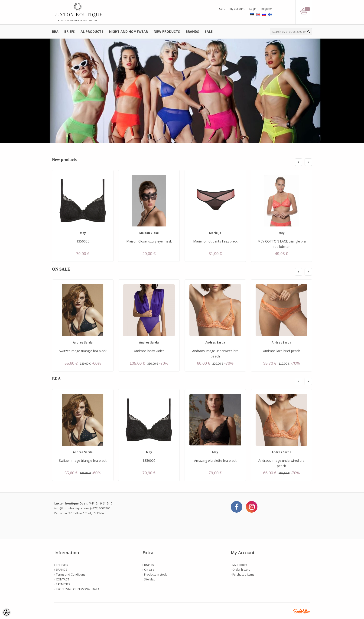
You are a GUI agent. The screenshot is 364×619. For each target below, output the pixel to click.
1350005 (83, 241)
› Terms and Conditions (70, 575)
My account (237, 9)
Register (267, 9)
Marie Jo (215, 233)
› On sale (148, 570)
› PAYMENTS (62, 584)
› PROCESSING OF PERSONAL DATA (77, 589)
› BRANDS (61, 570)
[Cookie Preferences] (6, 612)
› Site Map (149, 579)
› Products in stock (155, 575)
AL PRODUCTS (92, 31)
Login (253, 9)
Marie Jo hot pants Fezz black (215, 241)
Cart (222, 9)
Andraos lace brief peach (282, 351)
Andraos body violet (149, 351)
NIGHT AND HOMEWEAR (128, 31)
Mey (83, 233)
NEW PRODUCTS (167, 31)
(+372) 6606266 (100, 508)
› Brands (148, 565)
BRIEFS (70, 31)
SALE (209, 31)
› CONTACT (62, 579)
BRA (55, 31)
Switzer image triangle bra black (83, 351)
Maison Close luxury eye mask (149, 241)
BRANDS (192, 31)
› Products (61, 565)
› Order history (240, 570)
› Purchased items (242, 575)
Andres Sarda (83, 342)
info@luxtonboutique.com (71, 508)
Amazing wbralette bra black (215, 460)
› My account (239, 565)
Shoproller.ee (302, 611)
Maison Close (149, 233)
